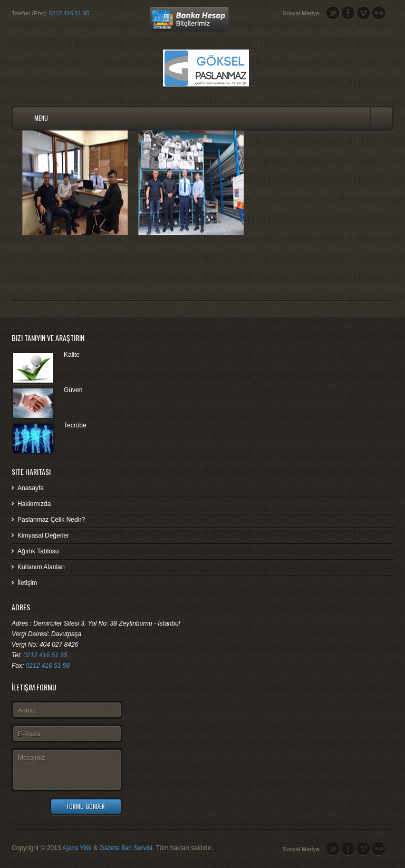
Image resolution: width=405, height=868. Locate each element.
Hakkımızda (34, 504)
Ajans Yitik (77, 848)
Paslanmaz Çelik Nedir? (51, 520)
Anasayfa (31, 488)
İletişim (27, 583)
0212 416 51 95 (69, 13)
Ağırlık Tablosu (38, 551)
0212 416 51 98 (48, 666)
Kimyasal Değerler (43, 535)
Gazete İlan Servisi (126, 848)
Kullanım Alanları (41, 567)
